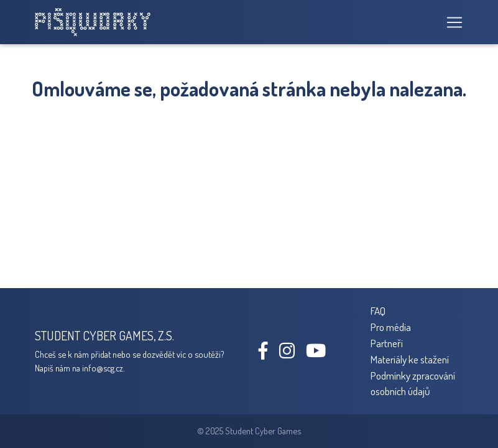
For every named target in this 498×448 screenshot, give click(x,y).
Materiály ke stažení (410, 359)
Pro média (391, 327)
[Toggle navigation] (451, 22)
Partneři (387, 343)
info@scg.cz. (103, 368)
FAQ (378, 310)
